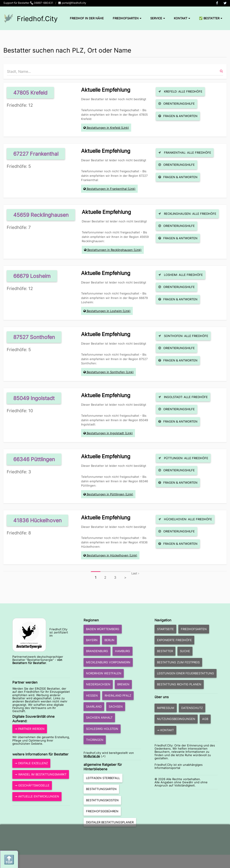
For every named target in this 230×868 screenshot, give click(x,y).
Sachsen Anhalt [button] (99, 717)
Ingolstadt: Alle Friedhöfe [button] (183, 397)
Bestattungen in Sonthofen (106, 372)
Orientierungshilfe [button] (177, 104)
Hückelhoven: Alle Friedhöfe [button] (185, 519)
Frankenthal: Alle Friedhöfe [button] (185, 153)
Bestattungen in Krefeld (103, 128)
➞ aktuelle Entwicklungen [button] (37, 796)
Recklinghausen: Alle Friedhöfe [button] (187, 214)
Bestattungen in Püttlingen (106, 494)
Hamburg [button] (123, 651)
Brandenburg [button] (97, 651)
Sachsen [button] (116, 706)
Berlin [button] (109, 640)
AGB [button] (205, 719)
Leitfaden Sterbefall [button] (103, 778)
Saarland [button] (94, 706)
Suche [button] (185, 651)
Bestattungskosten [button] (102, 800)
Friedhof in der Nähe (87, 18)
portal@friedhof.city (72, 3)
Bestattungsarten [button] (101, 789)
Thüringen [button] (95, 740)
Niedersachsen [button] (98, 684)
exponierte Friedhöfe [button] (174, 640)
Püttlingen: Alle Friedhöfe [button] (183, 458)
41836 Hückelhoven (37, 520)
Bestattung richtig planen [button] (179, 684)
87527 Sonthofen (34, 337)
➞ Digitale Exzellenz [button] (31, 763)
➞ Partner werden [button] (30, 729)
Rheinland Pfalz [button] (118, 695)
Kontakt (182, 18)
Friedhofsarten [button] (194, 629)
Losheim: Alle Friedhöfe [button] (181, 275)
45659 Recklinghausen (41, 215)
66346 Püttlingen (34, 459)
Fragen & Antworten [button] (178, 116)
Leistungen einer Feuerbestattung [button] (186, 673)
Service (158, 18)
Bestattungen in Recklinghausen (110, 250)
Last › (135, 573)
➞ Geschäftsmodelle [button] (32, 785)
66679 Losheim (32, 276)
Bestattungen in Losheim (104, 311)
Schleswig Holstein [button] (102, 729)
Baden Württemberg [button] (103, 629)
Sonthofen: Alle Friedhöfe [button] (183, 336)
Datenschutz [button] (192, 708)
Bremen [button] (123, 684)
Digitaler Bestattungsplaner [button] (110, 822)
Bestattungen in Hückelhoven (108, 555)
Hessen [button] (92, 695)
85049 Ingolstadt (34, 398)
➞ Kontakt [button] (165, 730)
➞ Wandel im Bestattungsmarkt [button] (41, 774)
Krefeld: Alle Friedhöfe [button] (180, 91)
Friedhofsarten (127, 18)
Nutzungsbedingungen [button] (176, 719)
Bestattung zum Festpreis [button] (178, 662)
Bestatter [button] (165, 651)
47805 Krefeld (30, 93)
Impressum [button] (166, 708)
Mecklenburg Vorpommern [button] (108, 662)
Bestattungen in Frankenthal (107, 189)
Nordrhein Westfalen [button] (104, 673)
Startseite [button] (165, 629)
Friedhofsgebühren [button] (102, 811)
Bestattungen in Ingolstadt (105, 433)
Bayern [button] (92, 640)
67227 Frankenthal (36, 154)
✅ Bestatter (211, 18)
